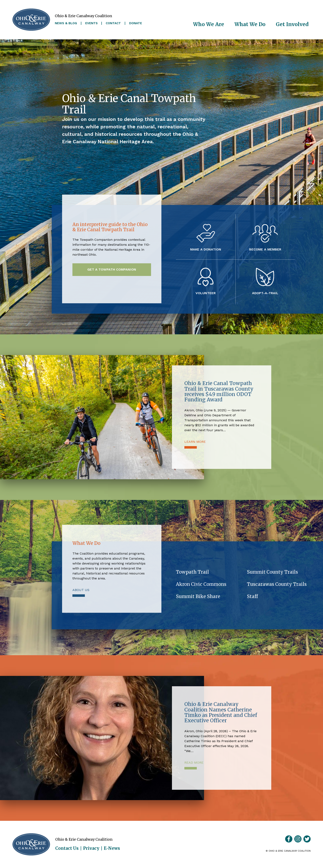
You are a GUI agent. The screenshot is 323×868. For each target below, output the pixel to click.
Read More (194, 763)
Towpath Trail (192, 572)
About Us (81, 590)
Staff (252, 596)
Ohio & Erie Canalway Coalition (31, 844)
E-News (112, 848)
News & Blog (66, 23)
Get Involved (292, 24)
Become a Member (265, 249)
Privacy (91, 848)
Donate (136, 23)
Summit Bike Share (198, 596)
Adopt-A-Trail (265, 293)
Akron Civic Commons (201, 584)
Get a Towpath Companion (112, 269)
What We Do (250, 24)
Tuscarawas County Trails (277, 584)
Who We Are (209, 24)
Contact (113, 23)
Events (91, 23)
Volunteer (206, 293)
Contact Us (67, 848)
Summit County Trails (272, 572)
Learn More (195, 442)
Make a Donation (206, 249)
